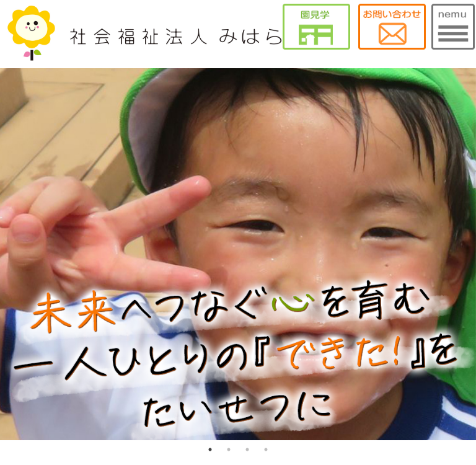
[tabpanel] (238, 254)
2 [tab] (229, 449)
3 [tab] (247, 449)
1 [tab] (210, 449)
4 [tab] (266, 449)
